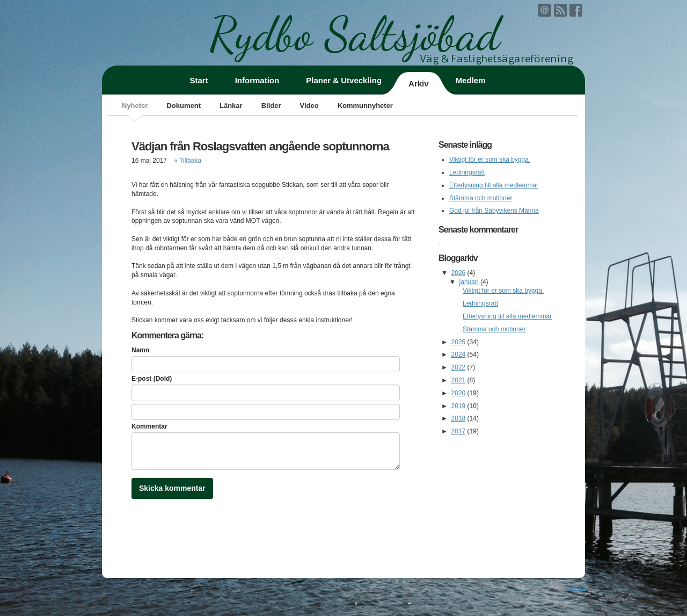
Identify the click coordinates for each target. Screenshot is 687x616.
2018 (459, 418)
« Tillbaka (188, 161)
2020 (459, 393)
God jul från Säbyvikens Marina (494, 211)
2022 (459, 367)
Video (309, 106)
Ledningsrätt (467, 172)
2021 (459, 380)
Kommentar (149, 426)
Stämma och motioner (481, 198)
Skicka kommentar (172, 488)
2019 (459, 406)
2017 (459, 431)
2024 (459, 354)
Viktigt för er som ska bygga (490, 160)
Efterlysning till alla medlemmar (494, 185)
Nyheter (135, 106)
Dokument (184, 106)
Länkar (231, 106)
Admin (576, 588)
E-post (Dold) (152, 379)
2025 (459, 342)
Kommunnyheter (365, 106)
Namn (140, 350)
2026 (459, 273)
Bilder (271, 106)
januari (469, 282)
